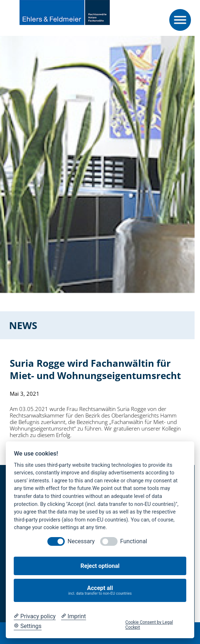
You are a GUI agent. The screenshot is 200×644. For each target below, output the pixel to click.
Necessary (81, 541)
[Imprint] (74, 616)
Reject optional (100, 566)
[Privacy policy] (35, 616)
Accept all (100, 590)
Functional (133, 541)
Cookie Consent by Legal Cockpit (149, 625)
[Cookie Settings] (27, 626)
